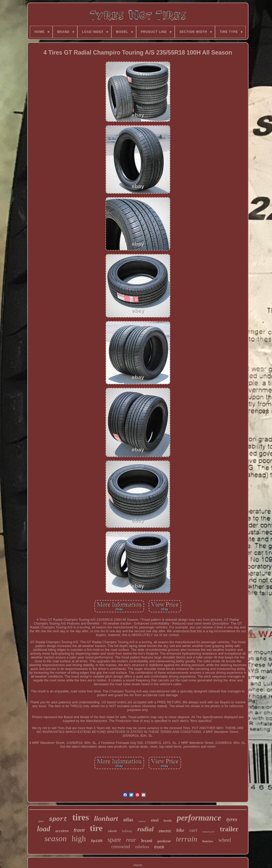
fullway (127, 831)
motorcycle (208, 832)
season (56, 838)
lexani (147, 841)
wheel (225, 840)
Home (138, 865)
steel (155, 820)
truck (159, 847)
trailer (229, 829)
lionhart (106, 818)
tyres (232, 819)
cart (193, 830)
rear (131, 840)
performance (199, 818)
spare (114, 840)
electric (165, 831)
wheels (112, 831)
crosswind (121, 847)
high (79, 839)
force (41, 821)
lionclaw (208, 841)
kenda (168, 821)
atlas (128, 820)
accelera (62, 831)
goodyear (164, 841)
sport (58, 819)
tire (96, 828)
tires (81, 817)
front (79, 830)
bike (180, 830)
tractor (142, 821)
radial (146, 829)
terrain (187, 839)
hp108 (97, 841)
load (44, 829)
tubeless (142, 847)
